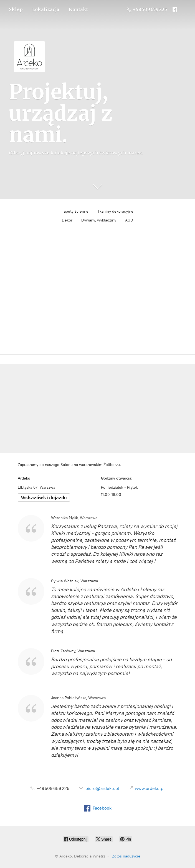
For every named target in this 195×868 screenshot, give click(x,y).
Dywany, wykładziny (99, 220)
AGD (129, 220)
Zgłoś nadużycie (126, 856)
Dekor (67, 220)
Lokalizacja (46, 9)
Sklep (16, 9)
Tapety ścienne (75, 211)
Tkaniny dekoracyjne (115, 211)
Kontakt (78, 9)
